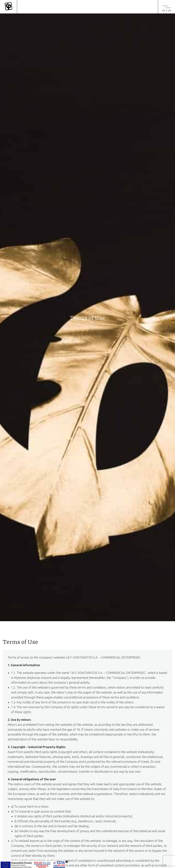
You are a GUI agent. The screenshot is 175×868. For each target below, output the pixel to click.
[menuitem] (164, 11)
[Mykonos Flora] (8, 7)
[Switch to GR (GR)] (163, 11)
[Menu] (167, 7)
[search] (153, 3)
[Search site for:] (141, 3)
